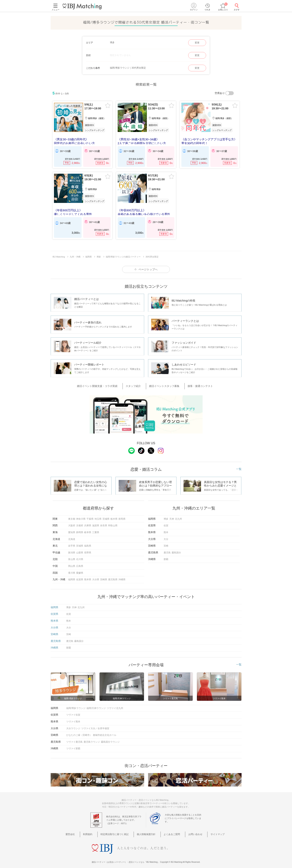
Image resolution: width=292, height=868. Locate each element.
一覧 (239, 466)
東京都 (72, 516)
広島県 (80, 563)
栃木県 (114, 516)
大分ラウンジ (73, 726)
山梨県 (80, 550)
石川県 (80, 557)
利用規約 (94, 831)
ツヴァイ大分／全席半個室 (95, 726)
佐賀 (166, 523)
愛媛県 (80, 570)
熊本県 (88, 577)
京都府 (80, 523)
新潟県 (72, 550)
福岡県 (72, 577)
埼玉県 (98, 516)
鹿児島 (167, 550)
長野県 (88, 550)
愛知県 (72, 530)
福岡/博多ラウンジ (76, 705)
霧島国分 (176, 550)
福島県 (88, 543)
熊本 (166, 530)
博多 (166, 516)
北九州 (178, 516)
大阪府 (72, 523)
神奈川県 (81, 516)
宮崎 (166, 543)
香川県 (72, 570)
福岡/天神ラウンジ (96, 705)
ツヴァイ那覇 (73, 746)
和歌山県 (113, 523)
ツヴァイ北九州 (115, 705)
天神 (172, 516)
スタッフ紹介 (136, 384)
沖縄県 (122, 577)
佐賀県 (80, 577)
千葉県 (90, 516)
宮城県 (80, 543)
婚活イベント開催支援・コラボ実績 (104, 384)
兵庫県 (88, 523)
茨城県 (106, 516)
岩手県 (72, 543)
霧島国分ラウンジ (110, 739)
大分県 (96, 577)
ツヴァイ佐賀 (73, 712)
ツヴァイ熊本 (73, 719)
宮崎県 (104, 577)
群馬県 (122, 516)
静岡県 (80, 530)
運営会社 (79, 831)
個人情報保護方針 (147, 831)
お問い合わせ (191, 831)
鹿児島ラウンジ (92, 739)
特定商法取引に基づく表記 (118, 831)
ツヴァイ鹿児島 (74, 739)
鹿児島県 (113, 577)
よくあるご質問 (170, 831)
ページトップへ (148, 268)
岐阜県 (88, 530)
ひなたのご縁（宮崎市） (79, 732)
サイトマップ (210, 831)
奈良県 (104, 523)
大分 (166, 536)
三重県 (96, 530)
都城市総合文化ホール (105, 732)
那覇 (166, 557)
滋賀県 (96, 523)
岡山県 (72, 563)
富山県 (72, 557)
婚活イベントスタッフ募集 (163, 384)
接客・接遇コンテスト (195, 384)
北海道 (72, 536)
